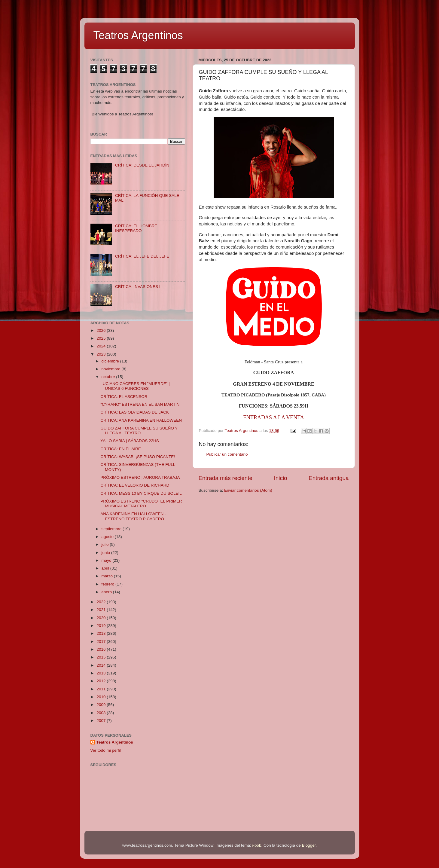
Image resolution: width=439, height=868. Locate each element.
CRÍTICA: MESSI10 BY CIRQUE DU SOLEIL (141, 493)
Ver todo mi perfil (106, 750)
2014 (102, 665)
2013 (102, 673)
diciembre (111, 361)
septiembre (112, 529)
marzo (108, 576)
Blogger (309, 845)
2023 (102, 354)
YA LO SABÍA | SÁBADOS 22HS (130, 441)
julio (106, 544)
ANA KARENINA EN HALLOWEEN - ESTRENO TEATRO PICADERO (133, 516)
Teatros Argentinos (138, 35)
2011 (102, 689)
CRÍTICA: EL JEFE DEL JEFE (142, 256)
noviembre (112, 369)
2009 (102, 705)
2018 (102, 633)
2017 (102, 642)
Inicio (281, 478)
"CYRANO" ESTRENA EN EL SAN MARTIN (140, 404)
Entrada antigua (329, 478)
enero (107, 592)
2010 (102, 697)
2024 (102, 346)
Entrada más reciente (226, 478)
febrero (109, 584)
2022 (102, 602)
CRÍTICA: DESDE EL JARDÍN (142, 165)
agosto (108, 537)
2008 (102, 713)
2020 (102, 618)
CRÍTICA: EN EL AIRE (121, 449)
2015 (102, 657)
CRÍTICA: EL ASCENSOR (124, 397)
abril (106, 568)
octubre (109, 377)
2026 (102, 330)
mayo (107, 560)
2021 (102, 610)
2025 (102, 338)
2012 (102, 681)
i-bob (257, 845)
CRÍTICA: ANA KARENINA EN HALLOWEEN (141, 420)
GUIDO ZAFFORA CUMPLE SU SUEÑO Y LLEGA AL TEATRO (139, 431)
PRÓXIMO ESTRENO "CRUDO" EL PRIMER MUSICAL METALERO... (141, 504)
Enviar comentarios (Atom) (248, 490)
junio (106, 553)
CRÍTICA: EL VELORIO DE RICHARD (135, 485)
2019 (102, 626)
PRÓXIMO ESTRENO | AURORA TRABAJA (140, 477)
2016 (102, 649)
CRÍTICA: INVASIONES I (138, 287)
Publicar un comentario (227, 454)
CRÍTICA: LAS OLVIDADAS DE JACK (135, 412)
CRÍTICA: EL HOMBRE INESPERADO (136, 228)
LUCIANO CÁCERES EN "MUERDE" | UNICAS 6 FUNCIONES (135, 386)
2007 (102, 721)
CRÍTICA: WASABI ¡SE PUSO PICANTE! (138, 457)
